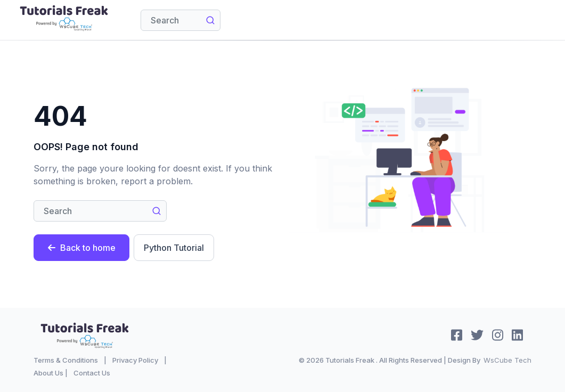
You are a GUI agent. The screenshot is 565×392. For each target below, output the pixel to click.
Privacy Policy (135, 360)
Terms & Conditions (66, 360)
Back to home (81, 248)
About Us (48, 373)
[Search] (181, 20)
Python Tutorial (174, 248)
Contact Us (92, 373)
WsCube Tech (507, 360)
